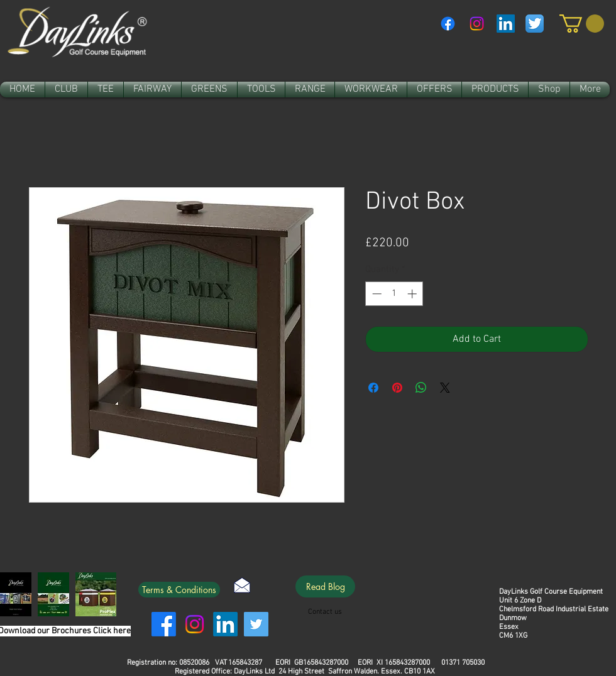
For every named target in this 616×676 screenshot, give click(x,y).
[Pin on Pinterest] (397, 388)
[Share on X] (445, 388)
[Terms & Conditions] (179, 590)
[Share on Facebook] (373, 388)
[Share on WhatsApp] (421, 388)
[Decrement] (376, 294)
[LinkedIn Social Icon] (506, 24)
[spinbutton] (394, 294)
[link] (582, 24)
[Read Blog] (325, 586)
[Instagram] (477, 24)
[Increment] (413, 294)
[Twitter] (256, 624)
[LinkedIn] (225, 624)
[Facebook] (448, 24)
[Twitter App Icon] (535, 24)
